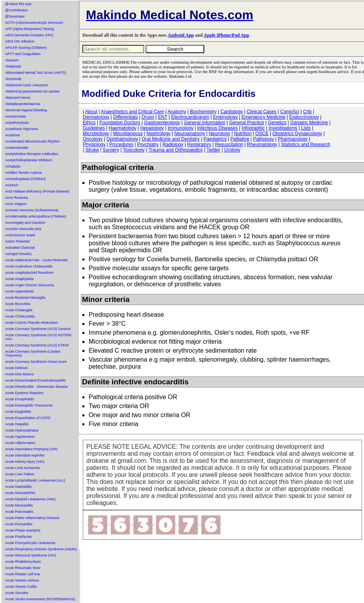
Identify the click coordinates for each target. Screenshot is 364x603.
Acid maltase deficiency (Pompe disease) (37, 191)
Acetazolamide (17, 148)
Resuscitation (229, 145)
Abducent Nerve (18, 98)
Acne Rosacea (17, 198)
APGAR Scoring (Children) (26, 48)
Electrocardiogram (190, 117)
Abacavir (12, 60)
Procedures (121, 145)
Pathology (263, 139)
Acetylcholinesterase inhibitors (29, 160)
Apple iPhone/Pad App (226, 35)
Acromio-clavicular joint (23, 229)
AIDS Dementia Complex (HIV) (29, 35)
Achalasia (13, 166)
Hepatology (152, 128)
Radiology (173, 145)
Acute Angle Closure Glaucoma (29, 285)
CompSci (290, 112)
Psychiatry (148, 145)
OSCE (262, 134)
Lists (306, 128)
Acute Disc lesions (20, 374)
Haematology (123, 128)
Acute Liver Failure (20, 474)
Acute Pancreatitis (19, 512)
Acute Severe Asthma (22, 580)
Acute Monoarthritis (20, 493)
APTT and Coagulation (23, 54)
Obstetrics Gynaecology (297, 134)
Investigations (283, 128)
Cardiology (231, 112)
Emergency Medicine (264, 117)
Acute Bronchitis (18, 304)
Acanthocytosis (17, 123)
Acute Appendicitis (20, 291)
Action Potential (17, 241)
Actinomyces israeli (20, 235)
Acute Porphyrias (19, 537)
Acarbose (12, 135)
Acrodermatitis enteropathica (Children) (36, 216)
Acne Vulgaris (16, 204)
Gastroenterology (162, 123)
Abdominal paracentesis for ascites (32, 91)
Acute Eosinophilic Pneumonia (29, 405)
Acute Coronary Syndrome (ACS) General (38, 329)
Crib (307, 112)
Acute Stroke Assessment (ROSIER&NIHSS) (40, 599)
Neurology (220, 134)
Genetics (277, 123)
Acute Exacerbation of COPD (28, 418)
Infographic (253, 128)
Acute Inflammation (20, 443)
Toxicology (134, 150)
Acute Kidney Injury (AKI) (25, 462)
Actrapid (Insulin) (18, 254)
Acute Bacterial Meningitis (25, 298)
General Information (205, 123)
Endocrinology (304, 117)
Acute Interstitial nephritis (25, 455)
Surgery (111, 150)
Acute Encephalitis (20, 399)
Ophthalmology (122, 139)
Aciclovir (12, 185)
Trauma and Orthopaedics (176, 150)
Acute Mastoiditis (18, 487)
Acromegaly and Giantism (25, 223)
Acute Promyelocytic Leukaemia (30, 543)
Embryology (225, 117)
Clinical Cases (262, 112)
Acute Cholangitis (19, 310)
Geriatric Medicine (309, 123)
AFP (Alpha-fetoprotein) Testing (29, 29)
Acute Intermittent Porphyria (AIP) (31, 449)
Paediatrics (215, 139)
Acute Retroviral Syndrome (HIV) (31, 555)
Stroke (92, 150)
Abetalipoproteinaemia (23, 104)
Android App (181, 35)
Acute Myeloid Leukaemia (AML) (30, 499)
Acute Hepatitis (17, 424)
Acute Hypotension (20, 437)
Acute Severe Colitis (21, 587)
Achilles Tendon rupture (23, 173)
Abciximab (13, 79)
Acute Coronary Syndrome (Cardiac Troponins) (33, 353)
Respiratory (199, 145)
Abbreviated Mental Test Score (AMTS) (36, 73)
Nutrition (243, 134)
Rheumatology (262, 145)
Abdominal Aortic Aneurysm (27, 85)
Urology (232, 150)
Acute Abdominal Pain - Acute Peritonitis (37, 260)
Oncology (93, 139)
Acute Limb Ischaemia (22, 468)
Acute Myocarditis (19, 505)
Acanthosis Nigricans (21, 129)
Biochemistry (203, 112)
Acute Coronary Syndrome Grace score (36, 362)
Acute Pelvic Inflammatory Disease (32, 518)
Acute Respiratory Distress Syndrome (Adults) (41, 549)
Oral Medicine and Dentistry (171, 139)
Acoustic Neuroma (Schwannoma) (32, 210)
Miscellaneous (128, 134)
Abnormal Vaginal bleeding (26, 110)
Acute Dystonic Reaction (24, 393)
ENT (163, 117)
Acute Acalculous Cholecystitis (29, 266)
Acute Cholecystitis (20, 316)
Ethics (89, 123)
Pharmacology (293, 139)
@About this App (18, 4)
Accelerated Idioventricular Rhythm (32, 141)
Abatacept (13, 66)
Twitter (213, 150)
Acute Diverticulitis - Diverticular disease (36, 387)
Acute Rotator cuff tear (23, 574)
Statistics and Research (306, 145)
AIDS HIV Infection (20, 41)
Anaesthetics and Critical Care (132, 112)
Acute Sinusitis (17, 593)
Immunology (181, 128)
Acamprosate (15, 116)
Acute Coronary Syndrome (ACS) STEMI (37, 345)
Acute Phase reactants (23, 530)
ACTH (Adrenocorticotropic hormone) (34, 23)
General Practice (247, 123)
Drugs (148, 117)
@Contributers (16, 10)
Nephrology (158, 134)
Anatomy (177, 112)
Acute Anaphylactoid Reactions (29, 273)
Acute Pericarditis (19, 524)
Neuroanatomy (190, 134)
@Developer (15, 16)
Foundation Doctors (120, 123)
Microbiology (96, 134)
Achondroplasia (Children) (25, 179)
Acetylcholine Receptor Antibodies (32, 154)
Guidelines (94, 128)
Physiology (94, 145)
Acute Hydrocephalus (22, 430)
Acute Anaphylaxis (20, 279)
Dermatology (96, 117)
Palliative (240, 139)
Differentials (126, 117)
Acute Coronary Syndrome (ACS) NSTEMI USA (38, 337)
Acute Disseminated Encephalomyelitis (35, 380)
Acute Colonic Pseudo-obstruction (32, 323)
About (91, 112)
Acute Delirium (17, 368)
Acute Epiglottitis (18, 412)
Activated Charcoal (20, 248)
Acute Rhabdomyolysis (23, 562)
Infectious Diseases (218, 128)
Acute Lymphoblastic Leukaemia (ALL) (35, 480)
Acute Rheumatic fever (23, 568)
